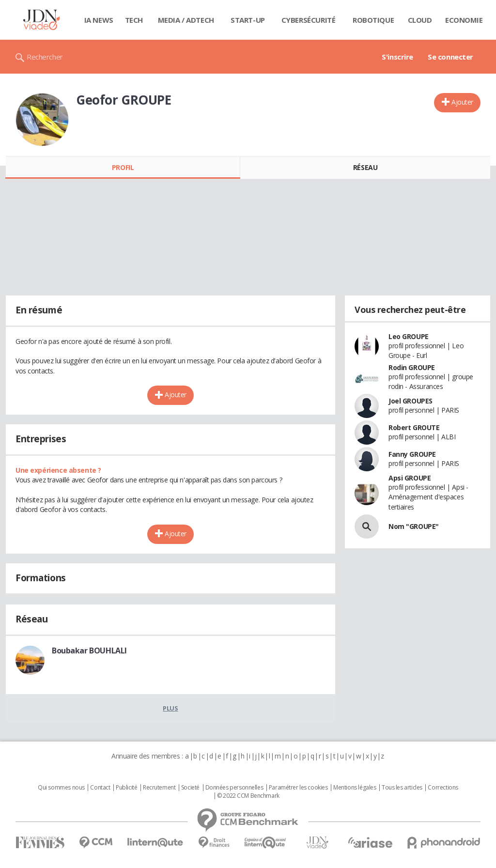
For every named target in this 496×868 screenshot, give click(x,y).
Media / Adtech (186, 20)
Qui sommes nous (61, 788)
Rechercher (45, 57)
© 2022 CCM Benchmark (248, 796)
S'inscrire (397, 57)
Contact (100, 788)
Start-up (248, 20)
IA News (99, 20)
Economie (464, 20)
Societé (190, 788)
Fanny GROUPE (412, 454)
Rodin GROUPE (412, 367)
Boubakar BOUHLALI (89, 651)
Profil (123, 167)
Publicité (126, 788)
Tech (134, 20)
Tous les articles (402, 788)
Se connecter (450, 57)
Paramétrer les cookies (298, 788)
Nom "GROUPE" (414, 526)
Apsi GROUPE (410, 478)
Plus (170, 708)
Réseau (365, 167)
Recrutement (159, 788)
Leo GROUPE (409, 336)
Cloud (420, 20)
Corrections (443, 788)
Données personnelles (234, 788)
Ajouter (462, 102)
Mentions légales (355, 788)
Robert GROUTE (414, 427)
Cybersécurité (309, 20)
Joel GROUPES (411, 401)
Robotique (373, 20)
